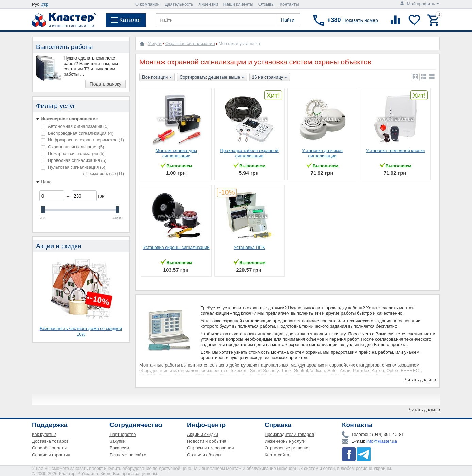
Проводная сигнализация (74, 160)
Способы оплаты (49, 448)
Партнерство (123, 434)
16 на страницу (270, 78)
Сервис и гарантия (51, 455)
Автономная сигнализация (75, 126)
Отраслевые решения (287, 448)
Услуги (155, 43)
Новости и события (207, 441)
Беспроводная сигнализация (77, 133)
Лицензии (208, 4)
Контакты (289, 4)
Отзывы (267, 4)
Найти (288, 20)
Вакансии (119, 448)
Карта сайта (277, 455)
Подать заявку (106, 84)
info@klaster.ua (382, 441)
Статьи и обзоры (204, 455)
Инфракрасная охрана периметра (83, 140)
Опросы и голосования (210, 448)
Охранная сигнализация (73, 147)
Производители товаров (289, 434)
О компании (148, 4)
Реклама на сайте (128, 455)
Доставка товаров (50, 441)
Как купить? (44, 434)
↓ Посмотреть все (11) (103, 174)
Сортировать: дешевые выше (212, 78)
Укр (45, 4)
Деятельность (179, 4)
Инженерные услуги (285, 441)
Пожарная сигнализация (73, 154)
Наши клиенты (238, 4)
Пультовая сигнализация (73, 167)
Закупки (117, 441)
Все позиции (157, 78)
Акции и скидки (203, 434)
